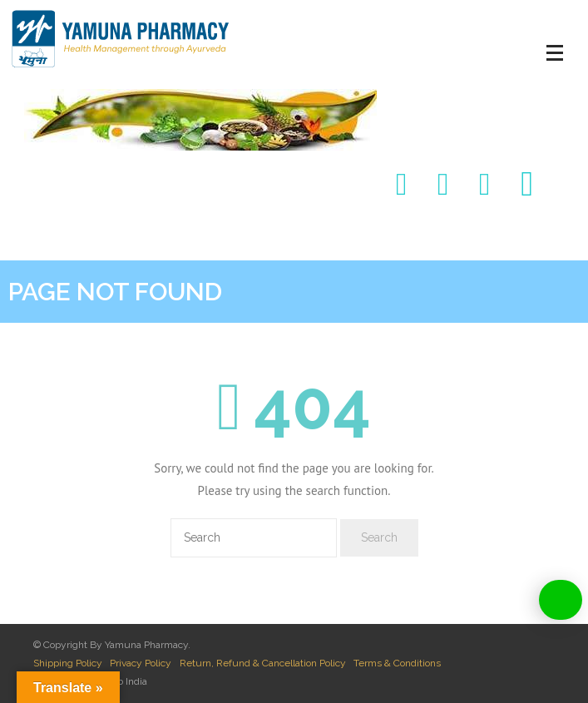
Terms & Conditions (397, 663)
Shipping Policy (68, 663)
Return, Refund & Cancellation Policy (263, 663)
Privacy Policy (141, 663)
